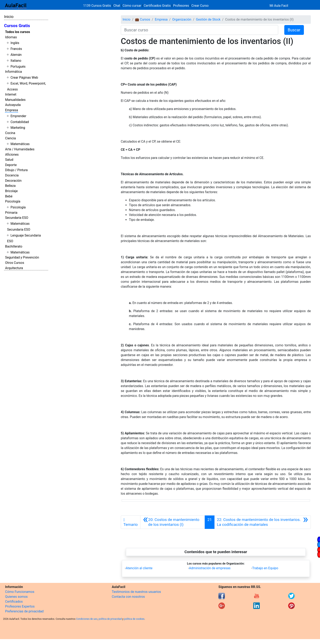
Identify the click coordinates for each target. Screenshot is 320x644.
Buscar (294, 30)
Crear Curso (200, 6)
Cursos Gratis (17, 26)
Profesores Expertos (20, 606)
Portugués (18, 67)
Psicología (13, 201)
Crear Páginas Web (24, 78)
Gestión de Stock (208, 19)
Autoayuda (13, 105)
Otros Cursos (15, 263)
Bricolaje (11, 191)
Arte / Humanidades (20, 149)
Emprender (18, 116)
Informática (13, 72)
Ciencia (11, 138)
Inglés (15, 43)
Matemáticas (20, 144)
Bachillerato (14, 246)
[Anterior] (173, 522)
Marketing (18, 128)
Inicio (9, 17)
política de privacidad (110, 619)
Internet (11, 94)
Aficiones (12, 155)
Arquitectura (14, 268)
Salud (9, 160)
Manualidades (15, 100)
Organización (182, 19)
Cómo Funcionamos (20, 592)
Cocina (10, 133)
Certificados (14, 602)
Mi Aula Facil (279, 6)
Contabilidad (20, 122)
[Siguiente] (263, 522)
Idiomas (11, 37)
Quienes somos (16, 597)
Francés (16, 49)
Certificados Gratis (157, 6)
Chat (117, 6)
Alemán (16, 55)
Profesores (181, 6)
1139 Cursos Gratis (98, 6)
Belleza (10, 186)
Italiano (16, 61)
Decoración (13, 181)
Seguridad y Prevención (22, 257)
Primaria (11, 213)
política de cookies (134, 619)
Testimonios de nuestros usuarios (136, 592)
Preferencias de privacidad (24, 611)
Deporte (11, 165)
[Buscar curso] (199, 30)
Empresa (12, 110)
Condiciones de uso (87, 619)
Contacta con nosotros (128, 597)
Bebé (9, 196)
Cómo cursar (132, 6)
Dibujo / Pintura (16, 170)
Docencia (12, 175)
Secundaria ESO (17, 218)
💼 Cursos (143, 19)
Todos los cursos (18, 32)
